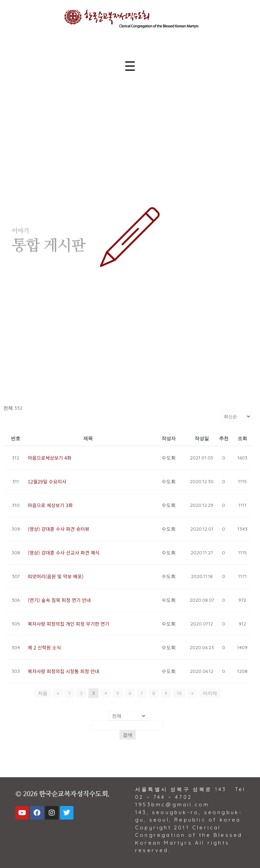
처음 (43, 693)
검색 (128, 735)
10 (179, 693)
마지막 (210, 693)
